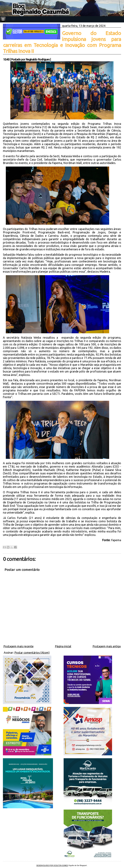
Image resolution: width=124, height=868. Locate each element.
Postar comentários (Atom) (32, 653)
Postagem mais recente (18, 646)
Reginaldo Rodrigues (38, 59)
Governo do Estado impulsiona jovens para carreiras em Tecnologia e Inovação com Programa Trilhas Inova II (62, 42)
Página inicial (63, 646)
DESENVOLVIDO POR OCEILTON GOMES (52, 865)
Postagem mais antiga (107, 646)
